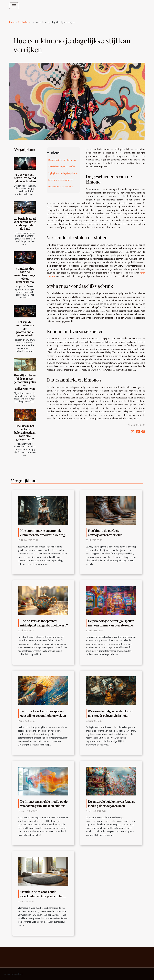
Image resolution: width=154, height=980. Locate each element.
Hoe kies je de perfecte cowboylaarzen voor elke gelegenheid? (105, 535)
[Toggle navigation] (14, 6)
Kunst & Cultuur (25, 22)
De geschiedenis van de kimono (62, 160)
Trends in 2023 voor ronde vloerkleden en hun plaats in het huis (42, 896)
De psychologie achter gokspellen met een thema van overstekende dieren (111, 625)
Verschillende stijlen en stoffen (62, 167)
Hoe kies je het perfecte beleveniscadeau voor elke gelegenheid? (25, 433)
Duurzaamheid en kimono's (61, 187)
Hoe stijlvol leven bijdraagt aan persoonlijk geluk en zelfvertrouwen (25, 382)
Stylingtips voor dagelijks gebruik (63, 173)
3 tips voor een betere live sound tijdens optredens (25, 178)
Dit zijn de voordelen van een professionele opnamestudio (25, 329)
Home (12, 22)
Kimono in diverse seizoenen (61, 180)
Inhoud (55, 153)
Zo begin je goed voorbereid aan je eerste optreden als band (25, 223)
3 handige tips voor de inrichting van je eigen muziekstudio (25, 275)
